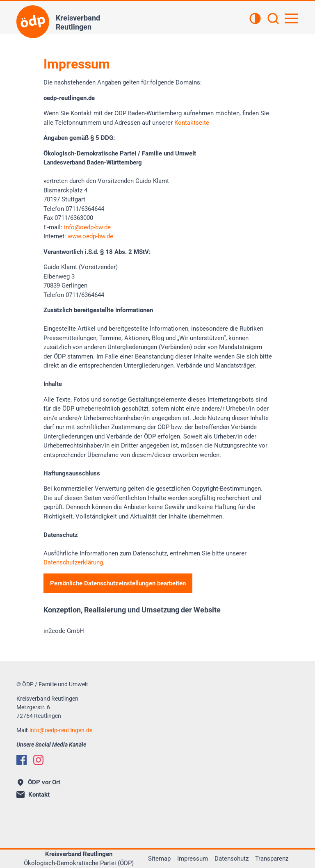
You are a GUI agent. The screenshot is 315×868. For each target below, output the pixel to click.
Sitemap (159, 859)
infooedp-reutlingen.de (61, 730)
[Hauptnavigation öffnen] (291, 18)
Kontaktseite (192, 123)
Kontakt (33, 795)
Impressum (193, 859)
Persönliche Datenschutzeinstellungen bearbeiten (118, 583)
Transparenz (272, 859)
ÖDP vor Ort (39, 782)
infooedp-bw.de (87, 227)
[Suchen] (273, 19)
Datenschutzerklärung (73, 562)
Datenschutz (232, 859)
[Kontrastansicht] (255, 19)
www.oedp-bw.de (90, 236)
